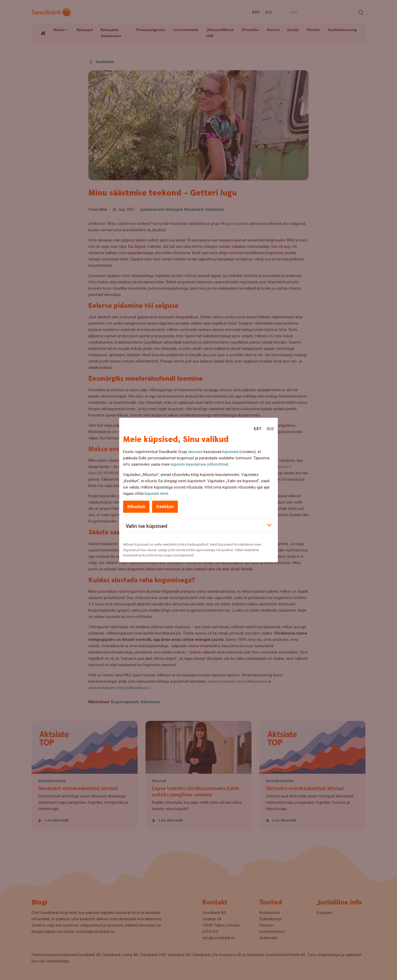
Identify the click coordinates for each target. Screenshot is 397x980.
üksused (195, 452)
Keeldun (165, 507)
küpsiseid (230, 452)
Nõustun (136, 507)
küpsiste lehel (156, 494)
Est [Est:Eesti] (258, 429)
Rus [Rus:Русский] (270, 429)
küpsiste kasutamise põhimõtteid (199, 464)
